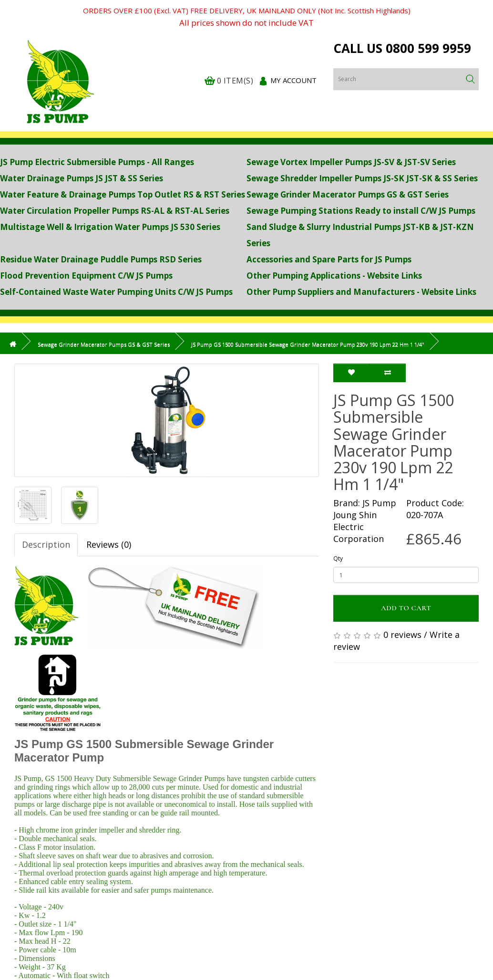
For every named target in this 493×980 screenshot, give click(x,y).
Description (46, 544)
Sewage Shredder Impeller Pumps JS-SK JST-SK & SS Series (362, 178)
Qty (338, 558)
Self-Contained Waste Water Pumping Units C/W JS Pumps (116, 292)
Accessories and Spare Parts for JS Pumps (329, 259)
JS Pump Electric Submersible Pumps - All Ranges (97, 162)
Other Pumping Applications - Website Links (334, 276)
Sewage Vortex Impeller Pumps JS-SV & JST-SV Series (351, 162)
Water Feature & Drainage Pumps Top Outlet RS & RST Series (123, 194)
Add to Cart (406, 608)
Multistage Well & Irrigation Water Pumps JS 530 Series (110, 227)
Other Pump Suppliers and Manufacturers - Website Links (361, 292)
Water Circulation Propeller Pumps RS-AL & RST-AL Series (115, 211)
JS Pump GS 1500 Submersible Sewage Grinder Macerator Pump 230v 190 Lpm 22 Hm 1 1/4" (308, 344)
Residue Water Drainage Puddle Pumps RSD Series (101, 259)
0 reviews (402, 635)
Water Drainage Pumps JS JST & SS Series (82, 178)
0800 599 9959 (428, 48)
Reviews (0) (109, 544)
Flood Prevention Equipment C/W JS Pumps (86, 276)
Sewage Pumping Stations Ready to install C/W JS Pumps (361, 211)
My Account (293, 80)
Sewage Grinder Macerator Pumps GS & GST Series (348, 194)
